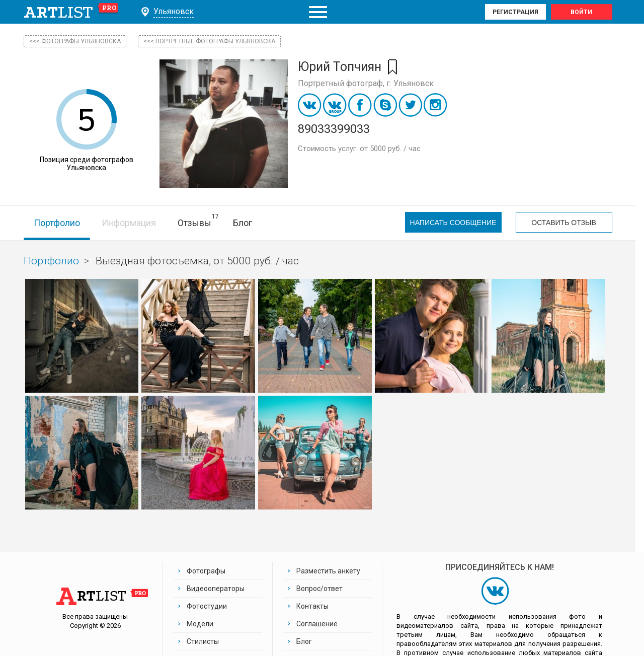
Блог (243, 223)
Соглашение (317, 624)
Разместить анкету (328, 571)
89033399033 (334, 129)
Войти (581, 12)
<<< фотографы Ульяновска (75, 41)
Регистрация (515, 12)
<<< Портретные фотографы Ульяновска (209, 41)
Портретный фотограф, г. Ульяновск (366, 83)
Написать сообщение (453, 223)
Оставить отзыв (563, 223)
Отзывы (194, 223)
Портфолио (57, 223)
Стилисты (203, 641)
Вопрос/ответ (319, 589)
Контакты (312, 606)
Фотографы (206, 571)
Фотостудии (207, 606)
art (71, 12)
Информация (129, 223)
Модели (200, 624)
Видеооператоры (216, 589)
